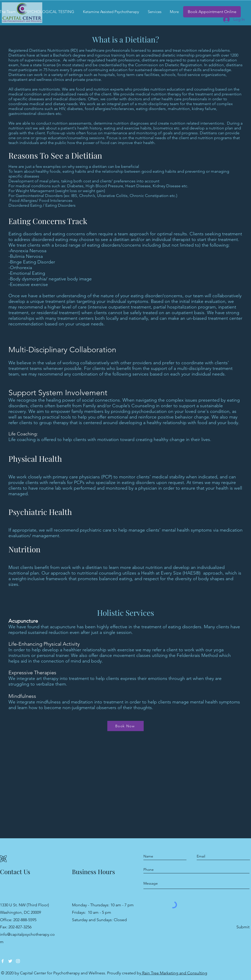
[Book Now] (126, 726)
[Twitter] (10, 961)
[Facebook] (3, 961)
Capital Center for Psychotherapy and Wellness (62, 973)
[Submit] (243, 927)
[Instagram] (18, 961)
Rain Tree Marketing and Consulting (174, 973)
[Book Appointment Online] (212, 12)
